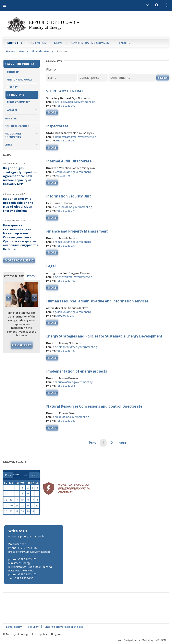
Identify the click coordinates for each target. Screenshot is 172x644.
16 (28, 500)
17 (33, 500)
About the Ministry (42, 51)
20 (11, 506)
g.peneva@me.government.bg (73, 277)
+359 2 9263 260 (66, 140)
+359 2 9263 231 (66, 246)
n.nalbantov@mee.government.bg (76, 347)
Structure (16, 95)
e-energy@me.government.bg (27, 536)
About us (13, 72)
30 (28, 511)
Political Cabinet (17, 126)
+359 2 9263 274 (66, 211)
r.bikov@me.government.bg (72, 417)
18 (37, 500)
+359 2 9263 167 (66, 351)
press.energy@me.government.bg (29, 552)
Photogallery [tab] (14, 276)
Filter (163, 78)
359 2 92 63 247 (65, 316)
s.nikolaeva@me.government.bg (75, 102)
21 (17, 506)
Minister (11, 119)
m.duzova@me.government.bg (74, 382)
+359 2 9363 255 (66, 386)
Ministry (15, 43)
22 (22, 506)
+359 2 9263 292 (66, 106)
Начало (11, 51)
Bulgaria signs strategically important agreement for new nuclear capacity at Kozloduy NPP (20, 176)
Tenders (124, 43)
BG (147, 5)
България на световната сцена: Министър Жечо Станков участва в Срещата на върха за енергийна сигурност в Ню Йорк (21, 237)
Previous (9, 298)
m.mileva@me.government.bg (73, 242)
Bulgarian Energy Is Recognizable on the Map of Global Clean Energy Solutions (18, 205)
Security (33, 627)
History (12, 87)
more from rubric (19, 260)
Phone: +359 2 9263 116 (22, 548)
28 (17, 511)
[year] (16, 475)
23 (28, 506)
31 (33, 511)
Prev (93, 443)
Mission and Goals (20, 80)
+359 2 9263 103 (66, 281)
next (122, 443)
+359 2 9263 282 (66, 421)
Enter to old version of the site (64, 627)
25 (37, 506)
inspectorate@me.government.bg (75, 137)
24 (33, 506)
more (52, 112)
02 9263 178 (63, 175)
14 (17, 500)
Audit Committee (18, 102)
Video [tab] (31, 276)
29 (22, 511)
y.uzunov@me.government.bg (73, 207)
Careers (12, 110)
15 (22, 500)
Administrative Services (90, 43)
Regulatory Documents (13, 135)
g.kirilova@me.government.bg (73, 312)
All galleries (22, 345)
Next (34, 298)
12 (6, 500)
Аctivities (38, 43)
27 (11, 511)
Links (8, 145)
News (58, 43)
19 (6, 506)
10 (33, 493)
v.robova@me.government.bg (73, 172)
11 (37, 493)
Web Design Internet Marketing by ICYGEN (142, 640)
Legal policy (14, 627)
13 (11, 500)
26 (6, 511)
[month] (26, 475)
